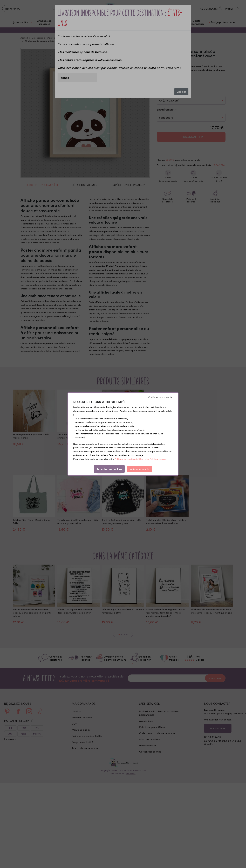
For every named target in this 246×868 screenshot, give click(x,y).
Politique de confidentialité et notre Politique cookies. (141, 459)
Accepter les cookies (109, 469)
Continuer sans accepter (160, 397)
